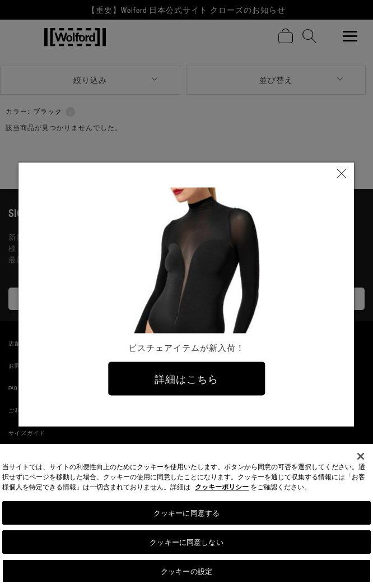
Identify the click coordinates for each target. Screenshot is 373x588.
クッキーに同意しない (186, 545)
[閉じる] (361, 460)
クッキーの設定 (186, 574)
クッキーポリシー (222, 490)
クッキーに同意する (186, 516)
